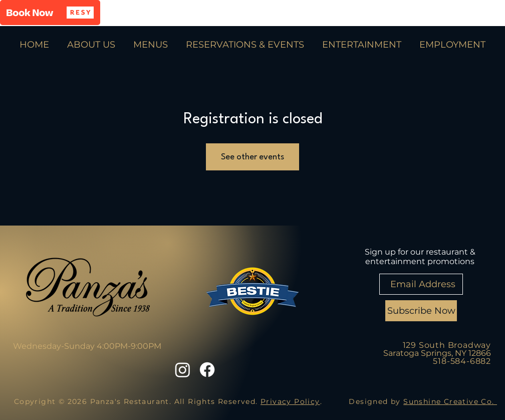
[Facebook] (207, 370)
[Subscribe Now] (421, 311)
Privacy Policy (290, 401)
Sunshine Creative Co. (450, 401)
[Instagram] (183, 370)
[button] (50, 13)
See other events (252, 157)
